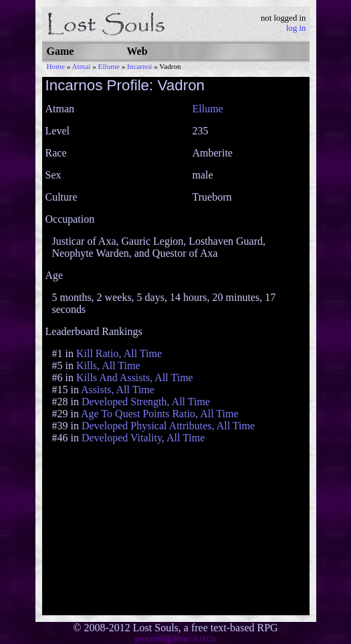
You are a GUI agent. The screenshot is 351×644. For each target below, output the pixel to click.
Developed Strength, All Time (146, 402)
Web (137, 51)
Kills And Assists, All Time (135, 378)
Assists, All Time (118, 390)
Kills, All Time (108, 365)
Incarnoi (139, 66)
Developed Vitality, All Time (143, 438)
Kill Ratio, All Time (119, 353)
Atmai (81, 66)
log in (296, 28)
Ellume (109, 66)
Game (61, 51)
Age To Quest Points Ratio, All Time (160, 414)
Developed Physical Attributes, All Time (168, 426)
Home (56, 66)
